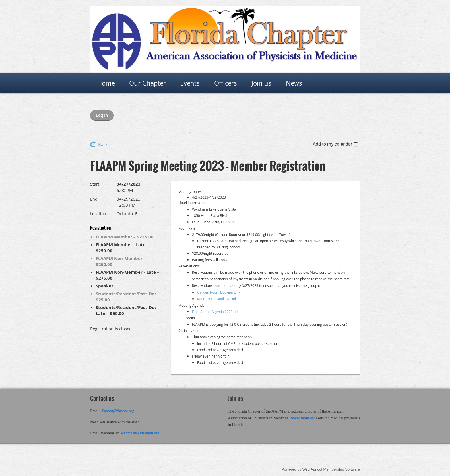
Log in (102, 115)
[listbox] (336, 144)
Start (95, 184)
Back (103, 144)
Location (98, 214)
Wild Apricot (312, 469)
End (94, 199)
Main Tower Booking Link (217, 299)
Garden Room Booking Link (219, 292)
